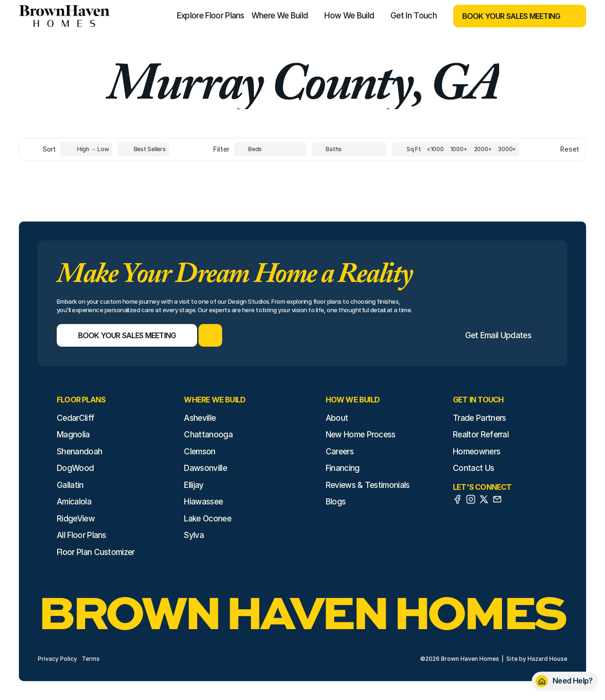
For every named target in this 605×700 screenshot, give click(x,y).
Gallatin (70, 485)
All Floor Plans (82, 535)
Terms (91, 659)
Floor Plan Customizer (96, 552)
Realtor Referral (481, 435)
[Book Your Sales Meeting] (508, 16)
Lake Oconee (207, 519)
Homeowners (476, 452)
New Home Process (361, 435)
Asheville (200, 418)
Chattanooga (208, 435)
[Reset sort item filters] (549, 149)
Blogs (336, 502)
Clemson (199, 452)
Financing (343, 468)
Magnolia (73, 435)
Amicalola (74, 502)
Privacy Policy (57, 659)
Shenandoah (79, 452)
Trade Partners (479, 418)
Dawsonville (205, 468)
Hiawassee (203, 502)
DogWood (75, 468)
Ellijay (194, 485)
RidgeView (76, 519)
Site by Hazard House (537, 659)
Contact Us (473, 468)
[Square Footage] (435, 149)
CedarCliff (75, 418)
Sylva (194, 535)
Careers (340, 452)
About (337, 418)
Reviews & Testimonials (368, 485)
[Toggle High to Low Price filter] (86, 149)
